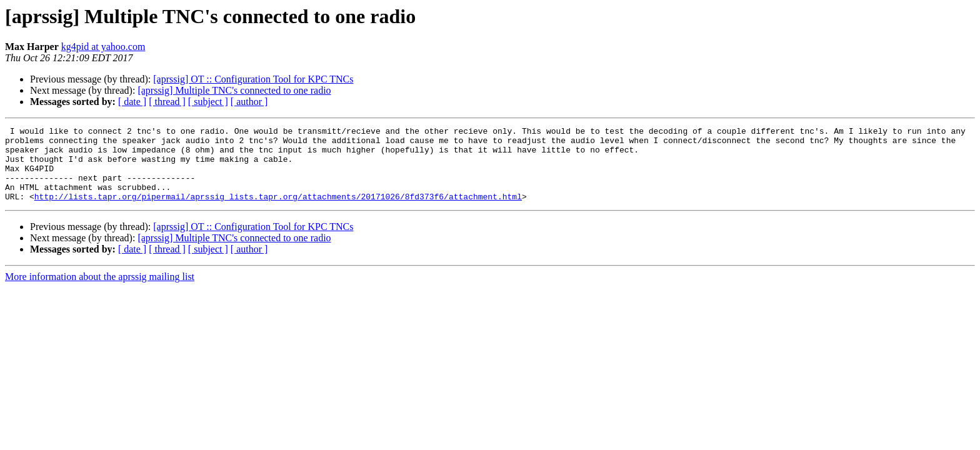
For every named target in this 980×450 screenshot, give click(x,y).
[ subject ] (208, 102)
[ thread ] (167, 102)
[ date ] (132, 102)
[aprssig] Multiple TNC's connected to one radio (234, 90)
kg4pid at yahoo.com (103, 47)
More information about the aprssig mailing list (100, 292)
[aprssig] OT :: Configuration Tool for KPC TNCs (253, 79)
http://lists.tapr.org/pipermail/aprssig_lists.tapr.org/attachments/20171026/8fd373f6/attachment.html (278, 211)
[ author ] (249, 102)
